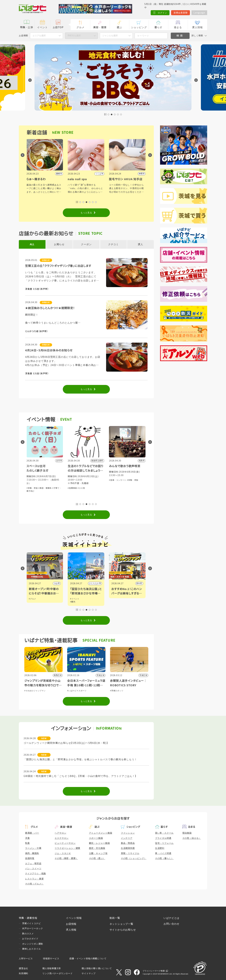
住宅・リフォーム (164, 843)
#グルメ (33, 599)
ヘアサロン (60, 833)
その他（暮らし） (164, 858)
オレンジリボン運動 (33, 944)
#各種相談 (73, 488)
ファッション (128, 833)
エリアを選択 (39, 36)
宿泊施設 (187, 833)
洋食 (27, 838)
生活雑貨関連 (128, 848)
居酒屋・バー (32, 833)
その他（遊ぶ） (97, 858)
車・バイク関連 (163, 853)
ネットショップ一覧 (121, 924)
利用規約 (23, 973)
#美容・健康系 (45, 488)
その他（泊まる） (192, 838)
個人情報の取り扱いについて (97, 968)
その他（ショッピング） (134, 858)
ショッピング (139, 27)
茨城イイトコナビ (31, 923)
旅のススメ (28, 934)
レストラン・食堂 (34, 879)
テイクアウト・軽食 (36, 874)
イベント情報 (74, 918)
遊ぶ (119, 27)
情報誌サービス (51, 959)
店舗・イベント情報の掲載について (88, 959)
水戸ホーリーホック (33, 928)
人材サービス (26, 959)
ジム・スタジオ (63, 853)
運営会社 (23, 968)
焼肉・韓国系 (32, 853)
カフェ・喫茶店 (33, 863)
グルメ (80, 27)
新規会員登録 (181, 13)
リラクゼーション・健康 (67, 848)
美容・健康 (100, 27)
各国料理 (30, 858)
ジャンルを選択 (110, 36)
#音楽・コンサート (118, 480)
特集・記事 (27, 27)
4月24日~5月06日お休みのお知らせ (49, 350)
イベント (42, 27)
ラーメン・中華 (33, 848)
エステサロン (62, 838)
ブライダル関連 (163, 838)
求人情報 (197, 27)
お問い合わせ (171, 924)
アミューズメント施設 (101, 833)
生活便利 (160, 848)
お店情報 (71, 924)
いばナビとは (171, 918)
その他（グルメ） (34, 884)
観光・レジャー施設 (99, 843)
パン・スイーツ (33, 869)
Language (199, 13)
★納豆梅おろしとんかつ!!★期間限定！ (50, 308)
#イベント (75, 599)
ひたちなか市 (95, 583)
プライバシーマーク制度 (154, 971)
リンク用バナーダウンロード (57, 973)
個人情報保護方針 (52, 968)
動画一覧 (115, 918)
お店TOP (58, 27)
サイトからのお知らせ (123, 930)
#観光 (73, 602)
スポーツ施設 (96, 838)
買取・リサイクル (130, 853)
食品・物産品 (128, 843)
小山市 (57, 583)
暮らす (158, 27)
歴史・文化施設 (97, 848)
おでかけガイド (30, 939)
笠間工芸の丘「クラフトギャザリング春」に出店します (58, 266)
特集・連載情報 (28, 918)
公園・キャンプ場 (98, 853)
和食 (27, 843)
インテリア (127, 838)
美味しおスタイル (31, 949)
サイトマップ (89, 973)
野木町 (140, 583)
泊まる (178, 27)
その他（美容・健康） (66, 858)
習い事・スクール (164, 833)
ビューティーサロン (65, 843)
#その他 (82, 488)
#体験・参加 (32, 488)
